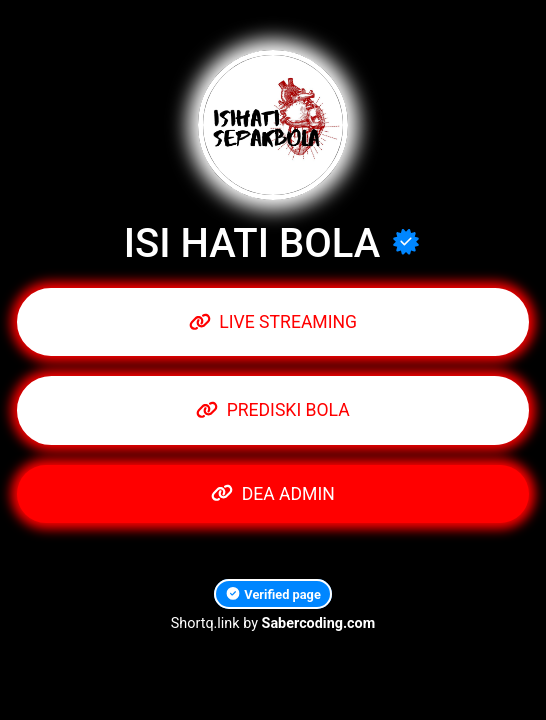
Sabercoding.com (319, 623)
